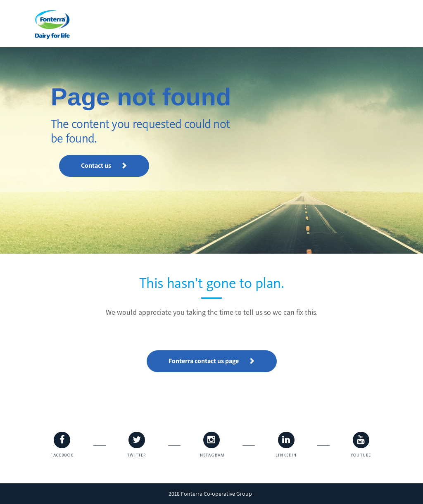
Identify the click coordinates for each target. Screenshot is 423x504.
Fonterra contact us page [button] (212, 361)
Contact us (104, 165)
